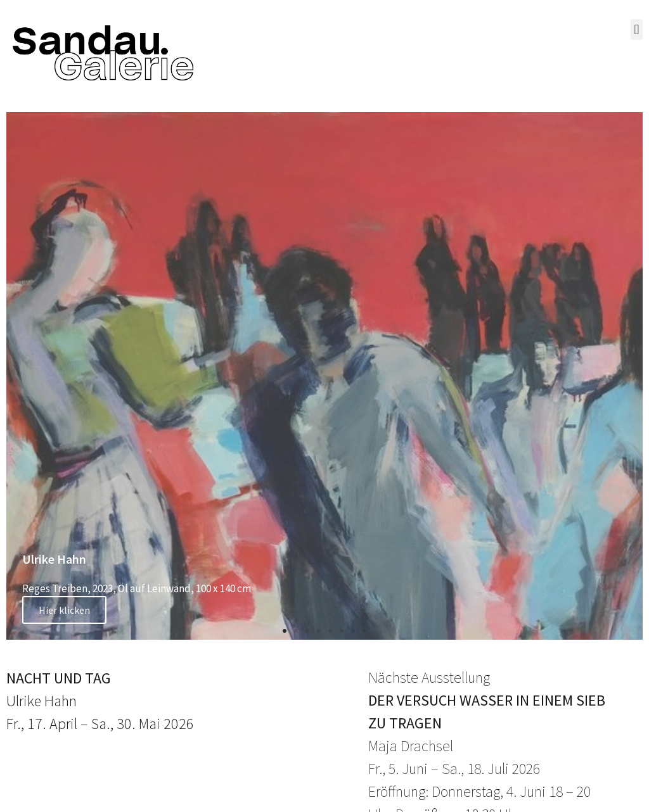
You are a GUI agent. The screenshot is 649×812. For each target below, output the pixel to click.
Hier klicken (64, 610)
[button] (637, 29)
